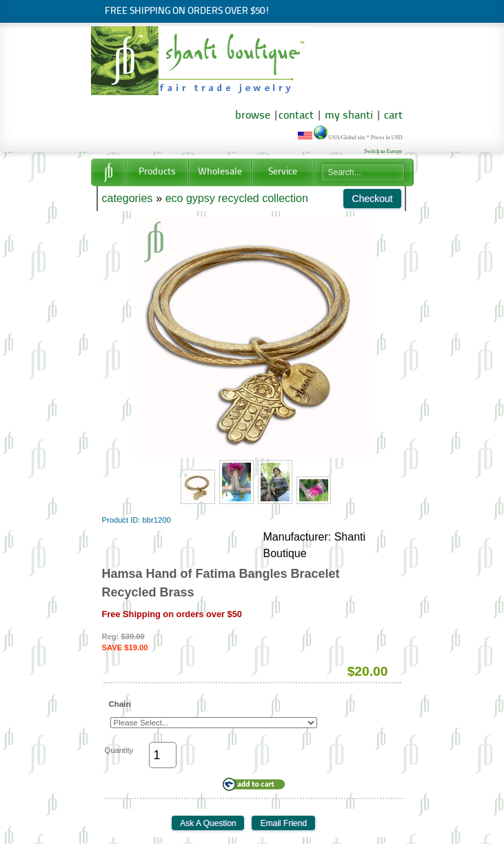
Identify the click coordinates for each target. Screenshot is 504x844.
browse (253, 116)
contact (296, 116)
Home (108, 172)
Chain (120, 704)
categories (128, 198)
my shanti (347, 116)
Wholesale (220, 172)
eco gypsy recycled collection (237, 198)
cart (393, 116)
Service (283, 172)
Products (157, 172)
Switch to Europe (383, 151)
